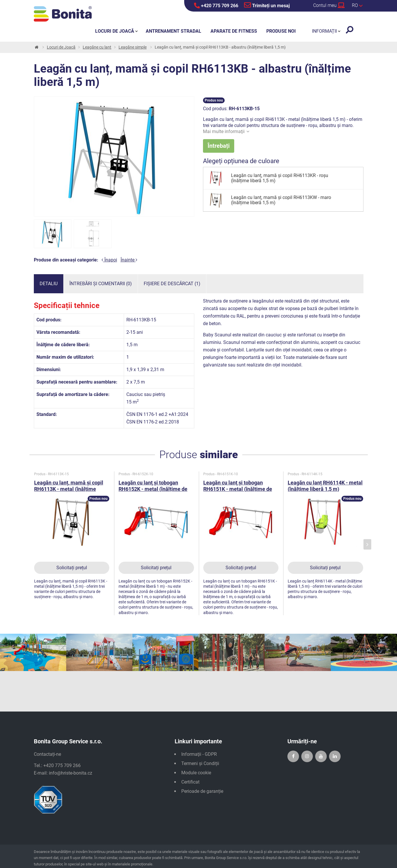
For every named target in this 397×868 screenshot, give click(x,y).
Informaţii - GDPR (199, 754)
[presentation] (367, 544)
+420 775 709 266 (216, 5)
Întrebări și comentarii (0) (101, 284)
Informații (324, 31)
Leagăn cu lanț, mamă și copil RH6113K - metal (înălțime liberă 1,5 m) (69, 489)
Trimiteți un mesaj (267, 5)
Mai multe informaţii (226, 131)
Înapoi (109, 260)
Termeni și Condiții (200, 763)
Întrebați (219, 146)
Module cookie (196, 773)
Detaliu (49, 284)
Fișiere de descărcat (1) (172, 284)
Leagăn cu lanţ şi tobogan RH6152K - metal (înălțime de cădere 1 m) (153, 489)
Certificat (190, 782)
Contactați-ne (47, 754)
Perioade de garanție (202, 791)
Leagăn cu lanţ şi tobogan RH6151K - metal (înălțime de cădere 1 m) (238, 489)
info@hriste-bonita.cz (71, 773)
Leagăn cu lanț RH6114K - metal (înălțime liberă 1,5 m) (325, 486)
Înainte (129, 260)
